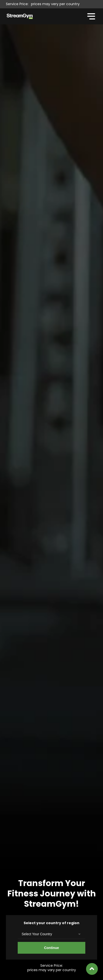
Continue (51, 948)
